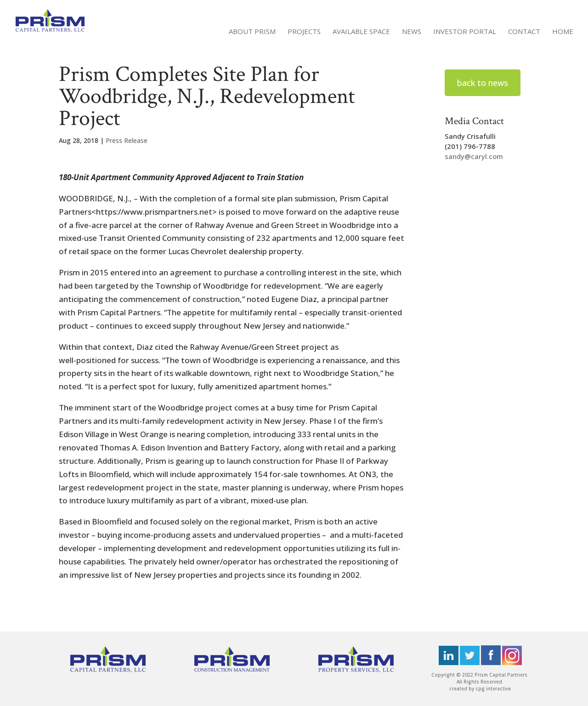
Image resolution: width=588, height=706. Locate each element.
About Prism (252, 32)
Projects (304, 32)
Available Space (361, 32)
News (412, 32)
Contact (524, 32)
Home (563, 32)
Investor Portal (465, 32)
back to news (483, 83)
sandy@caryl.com (474, 156)
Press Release (127, 140)
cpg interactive (493, 689)
